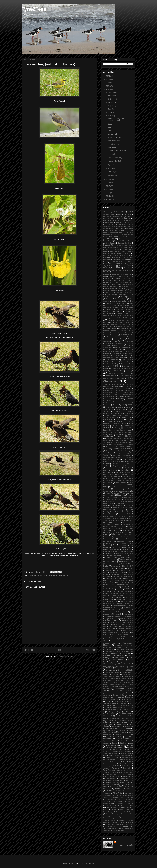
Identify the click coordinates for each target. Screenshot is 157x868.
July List (125, 493)
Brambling (116, 282)
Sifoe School (123, 710)
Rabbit (105, 633)
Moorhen (122, 568)
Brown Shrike (123, 291)
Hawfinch (106, 464)
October (111, 99)
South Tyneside (129, 726)
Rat (132, 633)
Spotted (111, 131)
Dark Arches (127, 362)
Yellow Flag (109, 824)
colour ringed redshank (111, 318)
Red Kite (107, 639)
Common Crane (110, 329)
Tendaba (109, 758)
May (110, 116)
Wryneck (130, 822)
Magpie (106, 549)
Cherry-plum (110, 309)
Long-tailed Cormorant (124, 541)
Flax (105, 399)
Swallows (127, 751)
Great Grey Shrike (109, 432)
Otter (113, 597)
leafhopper (116, 508)
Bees (111, 251)
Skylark (112, 714)
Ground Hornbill (108, 457)
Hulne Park (116, 479)
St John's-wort (126, 741)
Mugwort (106, 574)
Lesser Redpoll (109, 516)
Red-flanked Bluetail (121, 645)
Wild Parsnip (120, 812)
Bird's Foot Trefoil (109, 253)
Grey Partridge (112, 451)
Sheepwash (117, 701)
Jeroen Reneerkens (113, 493)
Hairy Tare (114, 462)
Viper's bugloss (129, 772)
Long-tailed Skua (125, 543)
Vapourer (106, 772)
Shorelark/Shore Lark (127, 706)
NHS (118, 583)
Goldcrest (115, 417)
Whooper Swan (111, 805)
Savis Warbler (121, 691)
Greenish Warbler (124, 447)
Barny (110, 124)
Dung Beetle (112, 373)
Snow (113, 722)
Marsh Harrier (128, 556)
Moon (114, 568)
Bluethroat (128, 274)
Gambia (130, 405)
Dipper (106, 369)
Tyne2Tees (34, 9)
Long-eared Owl (125, 539)
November (112, 96)
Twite (105, 770)
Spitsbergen (119, 735)
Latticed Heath (117, 506)
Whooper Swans (127, 805)
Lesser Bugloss (120, 510)
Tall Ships (123, 753)
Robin (108, 668)
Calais (123, 297)
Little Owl (118, 533)
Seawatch (106, 697)
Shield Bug (123, 703)
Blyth (105, 276)
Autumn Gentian (111, 231)
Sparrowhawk (126, 728)
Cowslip (116, 349)
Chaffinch (106, 307)
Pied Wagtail (117, 614)
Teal (110, 756)
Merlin (123, 564)
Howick (106, 479)
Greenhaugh (110, 447)
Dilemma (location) (115, 158)
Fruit (108, 403)
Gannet (120, 407)
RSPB (113, 678)
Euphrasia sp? (108, 391)
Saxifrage (131, 691)
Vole (123, 774)
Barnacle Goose (125, 239)
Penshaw (117, 608)
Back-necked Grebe (116, 233)
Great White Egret (126, 436)
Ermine (128, 388)
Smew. (129, 720)
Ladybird (106, 499)
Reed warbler (117, 660)
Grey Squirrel (121, 453)
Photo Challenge (123, 610)
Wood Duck (127, 816)
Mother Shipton (115, 572)
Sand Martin (107, 689)
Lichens (117, 524)
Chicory (106, 311)
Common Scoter (119, 339)
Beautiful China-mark (124, 245)
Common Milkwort (124, 333)
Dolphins (115, 369)
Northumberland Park (110, 587)
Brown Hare (121, 289)
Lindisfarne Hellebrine (110, 526)
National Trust (118, 577)
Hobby (105, 470)
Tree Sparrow (125, 764)
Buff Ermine (110, 293)
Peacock (106, 606)
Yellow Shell (130, 824)
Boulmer (106, 282)
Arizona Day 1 (129, 222)
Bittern (128, 253)
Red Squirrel (118, 639)
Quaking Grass (127, 631)
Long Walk (112, 154)
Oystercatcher (108, 599)
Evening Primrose (124, 391)
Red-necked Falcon (121, 647)
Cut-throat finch (126, 360)
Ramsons (125, 633)
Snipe (105, 722)
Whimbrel (130, 789)
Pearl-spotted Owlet (119, 606)
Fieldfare (119, 397)
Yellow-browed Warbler (112, 828)
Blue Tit (106, 272)
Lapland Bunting (109, 501)
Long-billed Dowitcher (123, 537)
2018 (108, 183)
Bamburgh (106, 235)
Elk (125, 386)
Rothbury (119, 676)
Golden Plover (108, 420)
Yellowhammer (118, 830)
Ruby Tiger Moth (122, 678)
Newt (132, 581)
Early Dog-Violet (108, 378)
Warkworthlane (125, 778)
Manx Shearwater (121, 554)
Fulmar (128, 403)
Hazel (108, 466)
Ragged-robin (114, 633)
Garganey (116, 411)
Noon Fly (124, 583)
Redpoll (114, 653)
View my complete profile (124, 845)
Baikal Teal (128, 233)
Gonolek (110, 422)
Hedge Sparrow (118, 466)
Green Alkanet (126, 438)
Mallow (131, 551)
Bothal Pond (126, 280)
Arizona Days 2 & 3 (124, 224)
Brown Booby (109, 289)
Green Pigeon (108, 440)
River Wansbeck (118, 666)
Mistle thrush (127, 566)
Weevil (112, 787)
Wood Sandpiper (109, 818)
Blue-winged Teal (117, 274)
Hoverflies (117, 476)
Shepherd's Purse (110, 703)
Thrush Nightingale (125, 760)
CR (123, 349)
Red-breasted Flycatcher (119, 641)
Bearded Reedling (124, 243)
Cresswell (126, 353)
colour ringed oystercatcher (122, 316)
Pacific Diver (121, 599)
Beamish (131, 241)
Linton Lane (107, 529)
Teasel (117, 756)
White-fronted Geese (110, 797)
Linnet (122, 526)
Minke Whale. (116, 566)
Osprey (106, 597)
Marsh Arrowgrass (114, 556)
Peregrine (127, 608)
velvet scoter (116, 772)
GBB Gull (127, 411)
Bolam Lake (122, 276)
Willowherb (123, 814)
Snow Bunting (124, 722)
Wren (122, 822)
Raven (107, 635)
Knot (107, 497)
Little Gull (107, 533)
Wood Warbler (125, 818)
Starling (114, 743)
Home (60, 650)
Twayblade (127, 768)
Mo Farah (106, 568)
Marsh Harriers (112, 558)
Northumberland (123, 585)
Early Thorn (121, 378)
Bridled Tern (115, 285)
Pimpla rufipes (129, 616)
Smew (122, 720)
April (110, 165)
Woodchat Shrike (109, 820)
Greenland (106, 449)
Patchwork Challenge (123, 604)
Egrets (129, 384)
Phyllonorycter (108, 612)
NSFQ (128, 589)
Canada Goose (121, 299)
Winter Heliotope (116, 816)
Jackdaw (128, 489)
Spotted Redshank (124, 739)
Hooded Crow (108, 472)
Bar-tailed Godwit (112, 237)
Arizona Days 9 (108, 228)
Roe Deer (130, 668)
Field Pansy (115, 395)
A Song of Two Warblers (117, 151)
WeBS (105, 787)
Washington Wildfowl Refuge (113, 781)
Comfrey (128, 320)
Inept (130, 483)
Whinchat (110, 791)
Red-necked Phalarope (125, 649)
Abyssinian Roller (109, 214)
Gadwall (115, 405)
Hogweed (114, 470)
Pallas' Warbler (126, 602)
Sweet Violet (107, 753)
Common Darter (125, 329)
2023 (108, 79)
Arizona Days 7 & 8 (125, 227)
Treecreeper (107, 766)
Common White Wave (125, 343)
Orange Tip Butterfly (111, 593)
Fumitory (106, 405)
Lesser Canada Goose (124, 512)
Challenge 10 (116, 307)
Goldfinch (130, 419)
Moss (116, 570)
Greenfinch (130, 445)
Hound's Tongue (108, 474)
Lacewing (115, 497)
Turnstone (115, 768)
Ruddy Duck (120, 680)
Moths (124, 572)
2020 (108, 89)
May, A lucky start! (114, 161)
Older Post (91, 650)
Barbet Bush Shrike (127, 237)
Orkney (122, 595)
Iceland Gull (108, 483)
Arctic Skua (109, 222)
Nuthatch (106, 591)
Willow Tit (130, 812)
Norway (120, 589)
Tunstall (106, 768)
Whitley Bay (130, 803)
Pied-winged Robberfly (114, 616)
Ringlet (129, 664)
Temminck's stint (128, 756)
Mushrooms (127, 574)
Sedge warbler (118, 697)
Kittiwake (131, 495)
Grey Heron (129, 449)
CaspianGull (110, 303)
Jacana (108, 489)
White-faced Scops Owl (123, 795)
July (110, 109)
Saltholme (114, 687)
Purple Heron (113, 627)
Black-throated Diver (119, 264)
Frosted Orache (129, 401)
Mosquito (109, 570)
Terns (116, 758)
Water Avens (130, 781)
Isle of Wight (130, 487)
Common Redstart (127, 335)
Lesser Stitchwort (120, 518)
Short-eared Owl (111, 708)
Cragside (106, 353)
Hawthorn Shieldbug (127, 464)
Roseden (106, 674)
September (112, 102)
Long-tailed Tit (109, 545)
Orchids (114, 595)
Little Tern (127, 535)
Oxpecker (128, 597)
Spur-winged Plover (110, 741)
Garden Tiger (121, 409)
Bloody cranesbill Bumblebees (113, 270)
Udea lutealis (116, 770)
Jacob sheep (107, 491)
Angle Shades (108, 220)
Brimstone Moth (127, 285)
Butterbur (128, 295)
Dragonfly (107, 371)
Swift (115, 753)
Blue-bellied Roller (117, 272)
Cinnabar (128, 311)
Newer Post (29, 650)
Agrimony (128, 214)
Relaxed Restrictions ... (116, 141)
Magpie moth (115, 549)
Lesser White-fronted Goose (121, 520)
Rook (107, 670)
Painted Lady (113, 602)
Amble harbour (124, 218)
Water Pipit (111, 783)
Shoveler (123, 708)
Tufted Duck (127, 766)
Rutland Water (114, 685)
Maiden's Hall (126, 549)
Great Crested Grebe (123, 430)
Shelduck (127, 701)
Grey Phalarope (126, 451)
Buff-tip (119, 293)
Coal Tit (128, 313)
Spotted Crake (115, 737)
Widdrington (111, 808)
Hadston (116, 459)
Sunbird (115, 749)
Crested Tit (107, 356)
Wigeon (114, 810)
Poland (115, 624)
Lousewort (123, 545)
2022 (108, 83)
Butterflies (106, 297)
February (112, 172)
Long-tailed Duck (109, 543)
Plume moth (126, 622)
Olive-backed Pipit (125, 591)
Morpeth (131, 568)
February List (118, 393)
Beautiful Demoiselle (110, 247)
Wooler (115, 822)
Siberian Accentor (111, 710)
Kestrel (111, 495)
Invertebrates (115, 485)
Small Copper (121, 716)
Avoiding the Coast (115, 137)
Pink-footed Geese (111, 620)
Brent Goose (127, 282)
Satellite (112, 691)
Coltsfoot (120, 320)
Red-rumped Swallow (113, 651)
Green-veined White (120, 443)
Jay (132, 491)
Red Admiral (124, 635)
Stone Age (109, 747)
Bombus (108, 278)
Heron (108, 468)
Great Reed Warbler (111, 434)
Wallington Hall (128, 776)
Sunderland (126, 749)
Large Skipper (52, 575)
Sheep (108, 701)
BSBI (132, 291)
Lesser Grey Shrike (125, 514)
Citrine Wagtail (108, 313)
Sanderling (119, 689)
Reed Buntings (120, 658)
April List (118, 220)
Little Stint (116, 535)
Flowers (111, 399)
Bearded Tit (108, 245)
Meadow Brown (125, 560)
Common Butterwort (119, 325)
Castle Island (121, 303)
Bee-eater (115, 249)
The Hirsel (125, 758)
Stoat (131, 745)
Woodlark (122, 820)
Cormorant (107, 349)
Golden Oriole (126, 417)
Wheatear (118, 789)
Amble (113, 218)
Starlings (123, 743)
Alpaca (105, 218)
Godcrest (109, 415)
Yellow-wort (107, 830)
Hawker (115, 464)
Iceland (128, 481)
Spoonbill (130, 735)
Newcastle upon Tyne (121, 581)
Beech (105, 251)
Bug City (128, 293)
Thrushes (106, 762)
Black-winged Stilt (125, 266)
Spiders (123, 733)
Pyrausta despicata (125, 628)
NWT (115, 591)
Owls (120, 597)
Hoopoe (119, 472)
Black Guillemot (120, 255)
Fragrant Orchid (116, 401)
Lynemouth (127, 547)
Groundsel (128, 457)
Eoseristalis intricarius (114, 388)
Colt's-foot (111, 320)
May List (114, 560)
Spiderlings (114, 733)
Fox (107, 401)
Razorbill (115, 635)
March (111, 168)
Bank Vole (116, 235)
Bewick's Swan (127, 251)
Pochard (106, 624)
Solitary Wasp (121, 724)
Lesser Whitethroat (111, 522)
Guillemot (106, 459)
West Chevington (122, 787)
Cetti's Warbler (125, 305)
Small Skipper (114, 718)
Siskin (127, 712)
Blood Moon (127, 268)
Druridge (130, 371)
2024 (108, 76)
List (126, 529)
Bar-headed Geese (128, 235)
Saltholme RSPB (125, 687)
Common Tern (117, 341)
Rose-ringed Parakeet (112, 672)
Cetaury (114, 305)
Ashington (120, 228)
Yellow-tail (128, 828)
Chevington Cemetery (124, 309)
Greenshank (117, 449)
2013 (108, 199)
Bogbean (113, 276)
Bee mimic (124, 247)
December (112, 92)
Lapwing (122, 501)
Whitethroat (119, 803)
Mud (130, 572)
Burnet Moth (118, 295)
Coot (116, 347)
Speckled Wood (109, 731)
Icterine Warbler (121, 483)
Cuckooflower (107, 358)
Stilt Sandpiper (113, 745)
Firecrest (128, 397)
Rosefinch (115, 674)
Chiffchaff (116, 311)
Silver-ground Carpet (115, 712)
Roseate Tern (126, 672)
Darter (108, 366)
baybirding (121, 842)
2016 (108, 189)
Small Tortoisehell (126, 718)
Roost (113, 670)
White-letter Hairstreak (113, 799)
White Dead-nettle (124, 791)
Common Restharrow (114, 337)
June (110, 112)
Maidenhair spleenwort (110, 551)
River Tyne (107, 666)
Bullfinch (107, 295)
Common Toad (129, 341)
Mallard (123, 551)
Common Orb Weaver (110, 335)
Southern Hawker (111, 728)
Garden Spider (108, 409)
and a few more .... (115, 144)
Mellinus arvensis (112, 564)
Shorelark (113, 705)
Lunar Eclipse (116, 547)
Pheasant (107, 610)
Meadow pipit (108, 562)
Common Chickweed (123, 327)
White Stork (107, 793)
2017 (108, 186)
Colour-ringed (127, 318)
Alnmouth (127, 216)
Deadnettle (128, 366)
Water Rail (125, 783)
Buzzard (115, 297)
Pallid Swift (107, 604)
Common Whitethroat (112, 345)
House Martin (121, 474)
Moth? (105, 572)
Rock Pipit (118, 668)
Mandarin (109, 554)
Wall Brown (116, 776)
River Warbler (129, 666)
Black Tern (121, 258)
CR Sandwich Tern (116, 351)
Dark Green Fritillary (111, 364)
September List (114, 699)
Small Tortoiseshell (110, 720)
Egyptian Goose (109, 386)
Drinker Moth (118, 371)
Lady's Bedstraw (126, 497)
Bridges (106, 285)
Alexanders (117, 216)
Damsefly (117, 362)
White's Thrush (108, 803)
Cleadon (120, 313)
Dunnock (130, 373)
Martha (105, 560)
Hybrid (120, 481)
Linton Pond (118, 529)
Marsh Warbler (126, 558)
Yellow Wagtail (63, 575)
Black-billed (117, 260)
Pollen (123, 624)
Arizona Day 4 (110, 224)
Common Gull (125, 331)
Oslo (129, 595)
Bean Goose (110, 243)
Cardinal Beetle (117, 301)
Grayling (117, 428)
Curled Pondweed (120, 358)
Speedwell (122, 731)
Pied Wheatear (129, 614)
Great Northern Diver (124, 432)
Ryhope (124, 685)
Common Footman (110, 331)
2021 (108, 86)
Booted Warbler (111, 280)
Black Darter (107, 255)
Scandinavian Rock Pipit (114, 693)
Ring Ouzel (113, 662)
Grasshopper (117, 426)
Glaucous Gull (118, 413)
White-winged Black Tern (122, 801)
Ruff (116, 682)
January (111, 175)
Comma (106, 323)
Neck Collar (129, 577)
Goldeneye (120, 420)
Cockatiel (106, 316)
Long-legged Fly (108, 541)
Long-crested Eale (109, 539)
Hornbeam (128, 472)
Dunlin (121, 373)
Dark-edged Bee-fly (127, 364)
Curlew (131, 358)
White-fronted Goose (127, 797)
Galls (123, 405)
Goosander (121, 422)
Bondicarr (131, 278)
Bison (120, 253)
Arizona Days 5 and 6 (110, 227)
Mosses (123, 570)
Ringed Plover (118, 664)
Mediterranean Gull (126, 562)
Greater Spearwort (113, 438)
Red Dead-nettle (126, 637)
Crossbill (117, 356)
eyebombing (107, 393)
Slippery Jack (108, 716)
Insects (105, 485)
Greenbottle (119, 445)
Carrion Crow (129, 301)
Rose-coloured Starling (126, 670)
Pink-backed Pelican (125, 618)
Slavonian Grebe (125, 714)
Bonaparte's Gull (119, 278)
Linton (129, 526)
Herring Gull (117, 468)
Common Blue (42, 575)
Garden (128, 407)
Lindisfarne (127, 524)
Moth (130, 570)
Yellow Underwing (111, 826)
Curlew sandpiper (112, 360)
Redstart (107, 655)
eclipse (120, 384)
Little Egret (114, 531)
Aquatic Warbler (128, 220)
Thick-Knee (113, 760)
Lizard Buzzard (108, 537)
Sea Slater (128, 695)
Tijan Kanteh (116, 762)
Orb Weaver (127, 593)
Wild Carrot (124, 810)
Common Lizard (109, 333)
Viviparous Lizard (112, 774)
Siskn (105, 714)
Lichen (124, 522)
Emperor (131, 386)
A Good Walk (113, 134)
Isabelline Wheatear (117, 487)
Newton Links (110, 583)
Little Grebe (127, 531)
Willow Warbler (111, 814)
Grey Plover (108, 453)
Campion (109, 299)
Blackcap (116, 268)
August (111, 106)
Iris (123, 485)
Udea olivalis (127, 770)
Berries (117, 251)
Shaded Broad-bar (127, 699)
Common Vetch (110, 343)
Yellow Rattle (119, 824)
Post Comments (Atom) (64, 656)
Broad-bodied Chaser (127, 287)
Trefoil (117, 766)
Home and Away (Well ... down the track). (117, 120)
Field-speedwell (108, 397)
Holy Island (125, 470)
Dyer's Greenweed (125, 376)
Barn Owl (110, 239)
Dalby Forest (107, 362)
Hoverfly (127, 476)
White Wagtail (118, 793)
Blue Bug (128, 270)
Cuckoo (127, 356)
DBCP (116, 366)
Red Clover (115, 637)
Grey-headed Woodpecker (122, 455)
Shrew (110, 127)
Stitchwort (124, 745)
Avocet (122, 230)
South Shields (117, 726)
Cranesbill (116, 353)
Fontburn (120, 399)
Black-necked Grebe (116, 262)
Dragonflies (126, 369)
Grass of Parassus (119, 424)
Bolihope (131, 276)
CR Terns (128, 351)
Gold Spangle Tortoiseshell (123, 415)
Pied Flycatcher (121, 612)
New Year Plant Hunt (113, 579)
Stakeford (106, 743)
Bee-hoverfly (127, 249)
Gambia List (110, 407)
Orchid (105, 595)
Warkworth (111, 778)
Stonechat (119, 747)
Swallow (117, 751)
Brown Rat (113, 291)
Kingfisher (121, 495)
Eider (119, 386)
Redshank (126, 653)
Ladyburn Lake (116, 499)
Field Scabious (126, 395)
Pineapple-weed (111, 618)
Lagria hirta (128, 499)
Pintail (124, 620)
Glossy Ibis (130, 413)
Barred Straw (107, 241)
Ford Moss (130, 399)
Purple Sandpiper (109, 628)
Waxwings (117, 785)
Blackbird (32, 575)
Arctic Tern (119, 222)
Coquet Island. (126, 347)
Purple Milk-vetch (126, 627)
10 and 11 (107, 212)
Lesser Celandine (109, 514)
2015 (108, 193)
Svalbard (106, 751)
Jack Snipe (117, 489)
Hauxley (125, 461)
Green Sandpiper (121, 440)
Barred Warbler (120, 241)
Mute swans (107, 577)
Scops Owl (107, 695)
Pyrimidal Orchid (108, 631)
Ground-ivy (119, 457)
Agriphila (106, 216)
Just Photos (112, 148)
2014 (108, 196)
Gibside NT (107, 413)
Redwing (120, 655)
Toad (124, 762)
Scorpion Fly (117, 695)
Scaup (128, 693)
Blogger (91, 863)
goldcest (106, 417)
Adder (119, 214)
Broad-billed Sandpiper (110, 287)
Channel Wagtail (128, 307)
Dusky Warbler (111, 376)
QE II (118, 631)
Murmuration (116, 574)
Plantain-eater (114, 622)
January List (125, 491)
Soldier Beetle (108, 724)
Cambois (130, 297)
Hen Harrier (129, 466)
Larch (112, 504)
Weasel (128, 785)
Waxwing (106, 785)
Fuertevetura (118, 403)
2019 (108, 179)
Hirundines (128, 468)
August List (130, 228)
